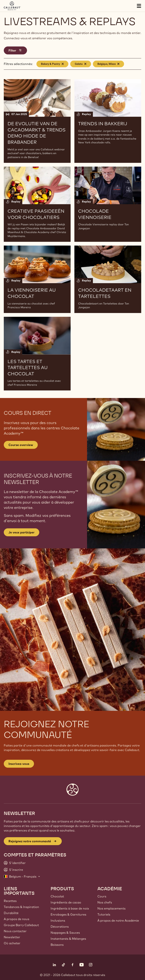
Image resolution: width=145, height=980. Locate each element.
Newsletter (12, 937)
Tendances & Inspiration (21, 907)
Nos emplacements (111, 908)
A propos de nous (17, 919)
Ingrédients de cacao (66, 902)
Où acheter (12, 943)
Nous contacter (15, 931)
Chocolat (57, 896)
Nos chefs (105, 902)
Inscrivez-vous (19, 764)
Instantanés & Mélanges (68, 939)
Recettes (10, 901)
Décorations (60, 927)
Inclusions (58, 920)
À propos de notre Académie (118, 920)
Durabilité (11, 913)
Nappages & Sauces (65, 933)
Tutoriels (104, 914)
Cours (102, 896)
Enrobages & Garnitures (68, 914)
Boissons (57, 945)
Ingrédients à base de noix (70, 908)
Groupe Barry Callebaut (21, 925)
